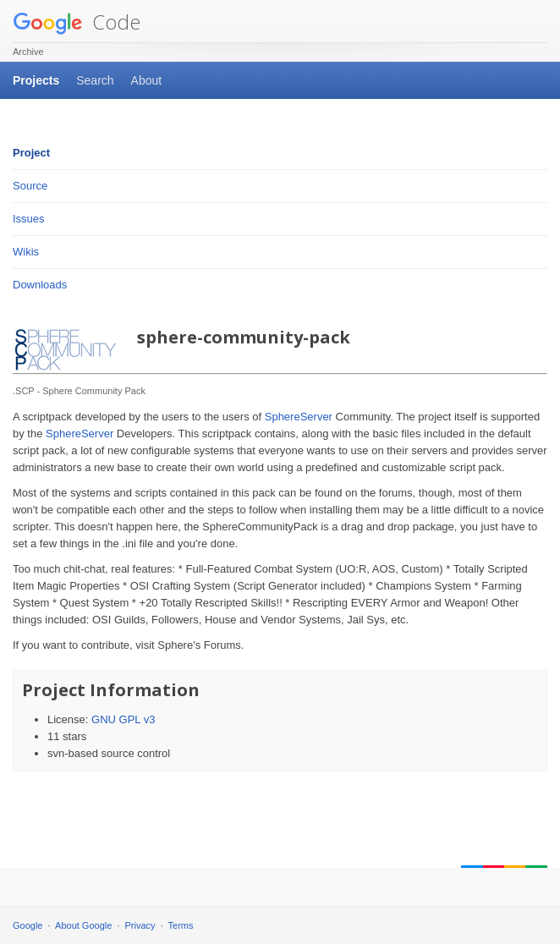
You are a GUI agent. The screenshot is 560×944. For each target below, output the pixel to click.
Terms (181, 925)
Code (77, 22)
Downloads (40, 285)
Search (95, 80)
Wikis (26, 252)
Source (30, 186)
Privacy (140, 925)
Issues (29, 219)
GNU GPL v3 (123, 719)
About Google (83, 925)
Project (31, 153)
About (147, 80)
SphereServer (299, 417)
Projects (36, 80)
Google (27, 925)
